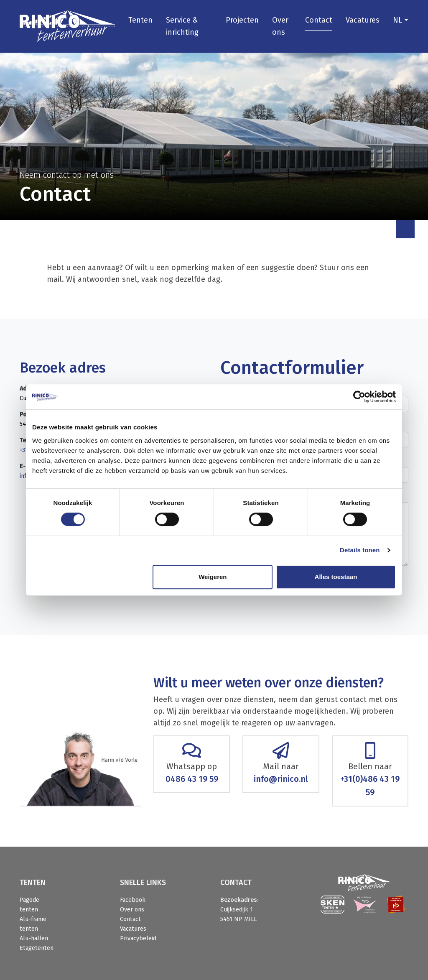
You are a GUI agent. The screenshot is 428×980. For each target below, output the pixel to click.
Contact (319, 20)
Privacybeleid (138, 938)
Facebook (133, 900)
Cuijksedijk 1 (237, 910)
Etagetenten (37, 948)
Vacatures (363, 20)
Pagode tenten (29, 905)
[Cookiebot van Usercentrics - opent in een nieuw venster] (359, 397)
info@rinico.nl (281, 779)
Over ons (280, 26)
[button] (401, 20)
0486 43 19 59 (192, 779)
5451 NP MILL (238, 919)
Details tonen (360, 550)
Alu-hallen (34, 938)
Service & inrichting (182, 26)
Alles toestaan (336, 577)
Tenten (140, 20)
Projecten (242, 20)
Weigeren (213, 577)
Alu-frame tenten (33, 924)
